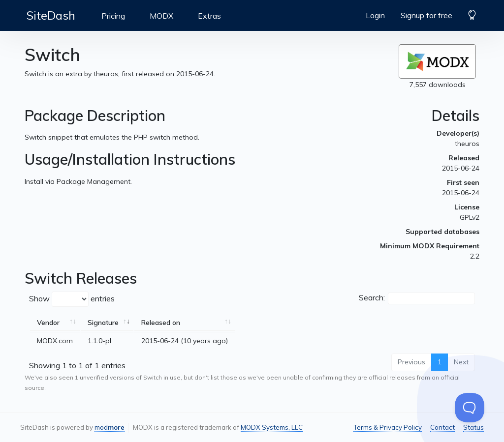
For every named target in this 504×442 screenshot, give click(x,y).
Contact (442, 427)
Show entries (72, 299)
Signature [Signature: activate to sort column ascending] (103, 323)
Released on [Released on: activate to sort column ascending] (161, 323)
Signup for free (426, 15)
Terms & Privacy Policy (388, 427)
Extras (209, 16)
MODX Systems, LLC (272, 427)
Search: (417, 298)
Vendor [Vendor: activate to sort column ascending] (48, 323)
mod (110, 427)
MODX (161, 16)
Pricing (113, 16)
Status (473, 427)
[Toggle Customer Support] (470, 408)
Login (375, 15)
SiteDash (51, 15)
